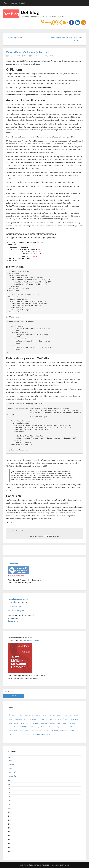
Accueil (7, 3)
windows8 (54, 731)
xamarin (20, 735)
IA (39, 719)
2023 (10, 788)
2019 (10, 804)
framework (33, 719)
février (11, 772)
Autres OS (34, 56)
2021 (10, 796)
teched (50, 727)
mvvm (28, 723)
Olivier (26, 56)
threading (56, 727)
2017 (10, 812)
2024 (10, 784)
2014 (10, 824)
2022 (10, 792)
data (71, 715)
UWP (50, 56)
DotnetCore (18, 719)
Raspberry (65, 723)
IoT (51, 719)
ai (9, 715)
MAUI (65, 719)
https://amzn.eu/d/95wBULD (33, 640)
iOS (46, 56)
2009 (10, 844)
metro (10, 723)
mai (10, 761)
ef (24, 719)
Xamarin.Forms (21, 531)
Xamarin (55, 56)
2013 (10, 828)
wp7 (78, 731)
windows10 (46, 731)
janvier (11, 776)
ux (75, 727)
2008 (10, 848)
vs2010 (21, 731)
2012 (10, 832)
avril (10, 765)
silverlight (23, 727)
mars (11, 768)
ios (43, 719)
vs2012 (27, 731)
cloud (66, 715)
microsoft (17, 723)
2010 (10, 840)
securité (72, 723)
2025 (10, 781)
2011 (10, 836)
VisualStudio (13, 731)
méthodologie (74, 719)
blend (49, 715)
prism (58, 723)
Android (41, 56)
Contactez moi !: (14, 621)
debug (76, 715)
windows (38, 731)
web (33, 731)
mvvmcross (36, 723)
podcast (52, 723)
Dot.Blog (30, 12)
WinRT (72, 731)
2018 (10, 808)
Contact (22, 3)
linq (55, 719)
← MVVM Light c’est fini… (16, 38)
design (11, 719)
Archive (14, 3)
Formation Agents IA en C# (18, 599)
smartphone (32, 727)
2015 (10, 820)
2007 (10, 852)
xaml (49, 735)
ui (62, 727)
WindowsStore (64, 731)
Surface (43, 727)
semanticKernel (13, 727)
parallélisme (45, 723)
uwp (66, 727)
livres (60, 719)
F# (28, 719)
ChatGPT (60, 715)
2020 (10, 800)
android (14, 715)
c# (54, 715)
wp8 (10, 735)
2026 (44, 767)
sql (38, 727)
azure (44, 715)
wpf (14, 735)
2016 (10, 816)
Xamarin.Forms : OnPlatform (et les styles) (28, 52)
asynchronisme (36, 715)
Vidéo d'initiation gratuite (17, 611)
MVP (23, 723)
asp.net (27, 715)
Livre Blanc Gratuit (14, 607)
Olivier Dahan (13, 563)
